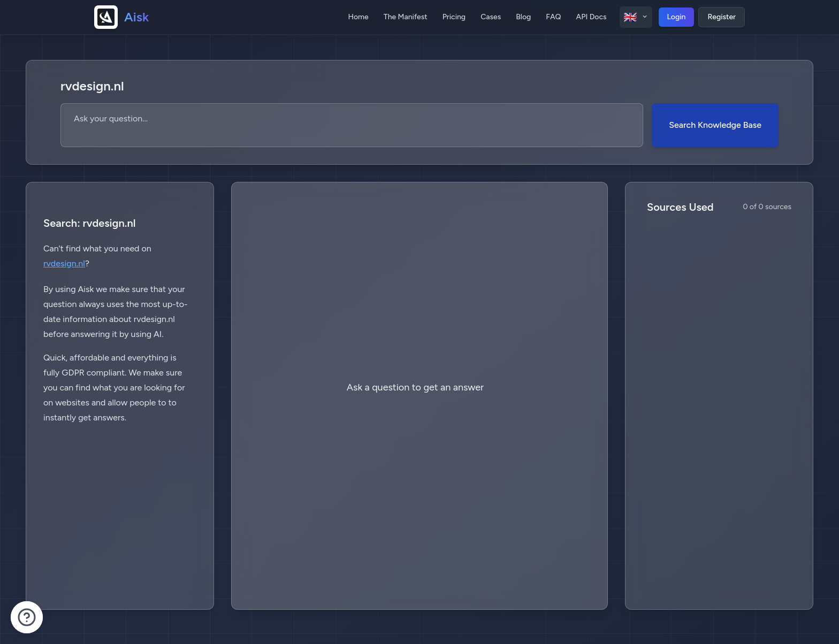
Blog (523, 17)
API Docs (592, 17)
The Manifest (406, 17)
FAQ (553, 17)
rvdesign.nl (64, 263)
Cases (491, 17)
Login (677, 17)
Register (722, 17)
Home (358, 17)
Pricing (454, 17)
